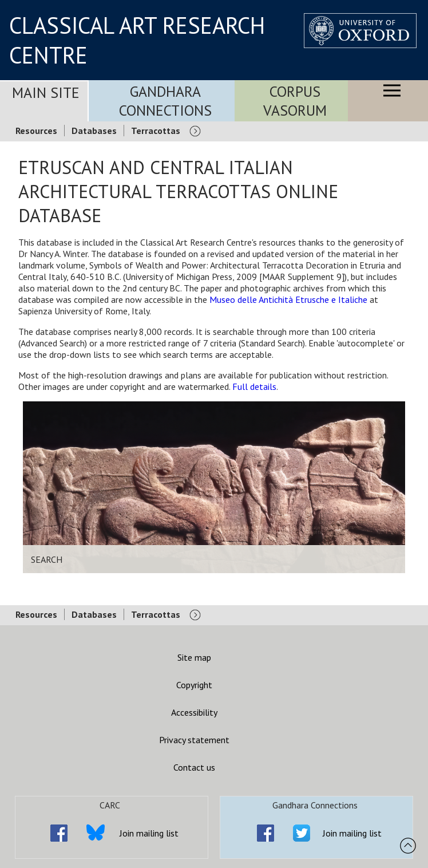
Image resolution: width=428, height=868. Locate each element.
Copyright (194, 685)
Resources (36, 131)
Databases (94, 131)
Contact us (194, 767)
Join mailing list (149, 833)
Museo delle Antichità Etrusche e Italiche (288, 299)
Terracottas (156, 131)
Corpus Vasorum (295, 101)
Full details (254, 386)
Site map (194, 657)
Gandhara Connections (165, 101)
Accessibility (194, 712)
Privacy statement (194, 740)
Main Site (46, 92)
